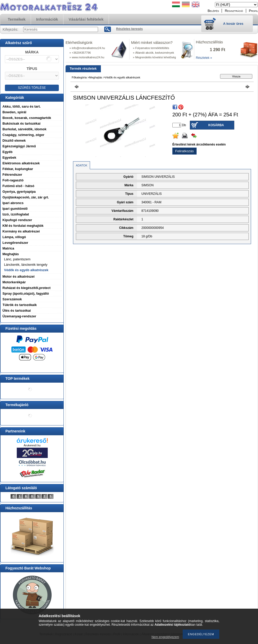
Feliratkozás (184, 151)
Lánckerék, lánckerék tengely (26, 265)
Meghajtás (96, 77)
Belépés (213, 11)
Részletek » (204, 58)
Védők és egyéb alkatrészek (26, 270)
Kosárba (216, 125)
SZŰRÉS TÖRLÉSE (32, 88)
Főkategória (79, 77)
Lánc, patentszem (17, 259)
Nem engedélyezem (165, 637)
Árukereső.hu (32, 445)
